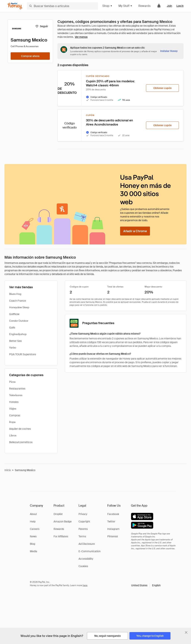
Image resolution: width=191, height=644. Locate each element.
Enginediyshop (18, 334)
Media (33, 551)
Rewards (144, 6)
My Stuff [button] (125, 6)
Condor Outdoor (19, 321)
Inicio (8, 470)
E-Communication (90, 551)
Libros (13, 435)
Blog (32, 544)
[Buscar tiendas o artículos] (62, 6)
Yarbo (13, 348)
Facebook (113, 514)
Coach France (18, 301)
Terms (82, 536)
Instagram (113, 529)
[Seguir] (42, 26)
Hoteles (14, 402)
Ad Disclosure (87, 544)
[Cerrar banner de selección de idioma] (186, 632)
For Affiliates (61, 536)
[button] (146, 585)
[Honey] (15, 6)
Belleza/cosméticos (21, 442)
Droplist (58, 514)
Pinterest (113, 536)
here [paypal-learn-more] (85, 585)
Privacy (83, 514)
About (33, 514)
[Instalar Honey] (169, 51)
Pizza (12, 382)
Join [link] (169, 6)
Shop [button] (107, 6)
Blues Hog (15, 294)
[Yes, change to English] (150, 636)
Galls (12, 327)
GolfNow (14, 314)
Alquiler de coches (20, 429)
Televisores (16, 395)
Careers (35, 529)
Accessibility (86, 559)
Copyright (84, 521)
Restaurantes (17, 389)
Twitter (111, 521)
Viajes (13, 409)
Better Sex (15, 341)
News (33, 536)
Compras (15, 415)
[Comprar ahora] (30, 56)
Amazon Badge (63, 521)
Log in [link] (180, 6)
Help (33, 521)
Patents (83, 529)
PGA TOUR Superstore (23, 354)
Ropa (12, 422)
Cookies (83, 566)
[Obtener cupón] (162, 88)
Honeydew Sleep (19, 307)
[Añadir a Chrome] (135, 231)
